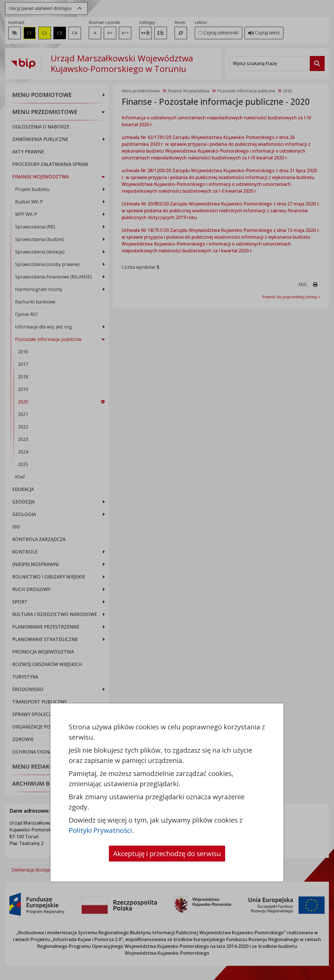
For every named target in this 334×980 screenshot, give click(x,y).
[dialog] (167, 490)
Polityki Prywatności (100, 830)
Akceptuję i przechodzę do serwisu (167, 853)
